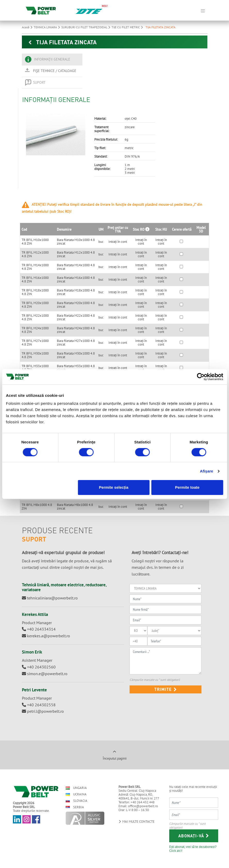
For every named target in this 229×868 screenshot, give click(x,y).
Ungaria (76, 788)
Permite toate (187, 487)
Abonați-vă (194, 836)
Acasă (28, 27)
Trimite (166, 689)
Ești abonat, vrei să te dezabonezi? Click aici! (193, 849)
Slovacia (77, 801)
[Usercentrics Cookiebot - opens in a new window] (201, 377)
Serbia (75, 807)
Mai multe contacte (137, 822)
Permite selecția (114, 487)
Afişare (207, 471)
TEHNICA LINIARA (48, 27)
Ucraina (76, 794)
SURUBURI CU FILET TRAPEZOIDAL (86, 27)
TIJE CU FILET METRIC (128, 27)
